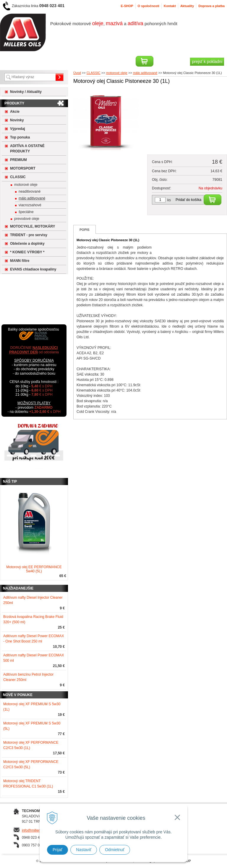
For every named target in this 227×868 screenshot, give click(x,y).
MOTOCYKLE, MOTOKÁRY (33, 226)
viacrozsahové (30, 205)
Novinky (17, 120)
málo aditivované (32, 198)
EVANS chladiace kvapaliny (33, 269)
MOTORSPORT (23, 168)
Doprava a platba (211, 6)
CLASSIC (18, 177)
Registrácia (43, 62)
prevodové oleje (27, 219)
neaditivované (30, 191)
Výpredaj (18, 129)
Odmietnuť (115, 850)
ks (169, 200)
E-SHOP (127, 6)
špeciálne (26, 212)
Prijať (57, 850)
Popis (85, 230)
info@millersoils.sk (37, 830)
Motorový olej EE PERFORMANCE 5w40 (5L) (34, 569)
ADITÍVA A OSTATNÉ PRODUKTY (27, 149)
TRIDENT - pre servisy (29, 235)
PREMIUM (18, 160)
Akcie (15, 112)
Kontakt (170, 6)
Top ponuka (20, 137)
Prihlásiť (17, 62)
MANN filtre (20, 261)
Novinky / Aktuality (26, 92)
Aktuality (187, 6)
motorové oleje (26, 185)
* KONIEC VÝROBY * (27, 252)
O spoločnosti (149, 6)
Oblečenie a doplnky (27, 244)
